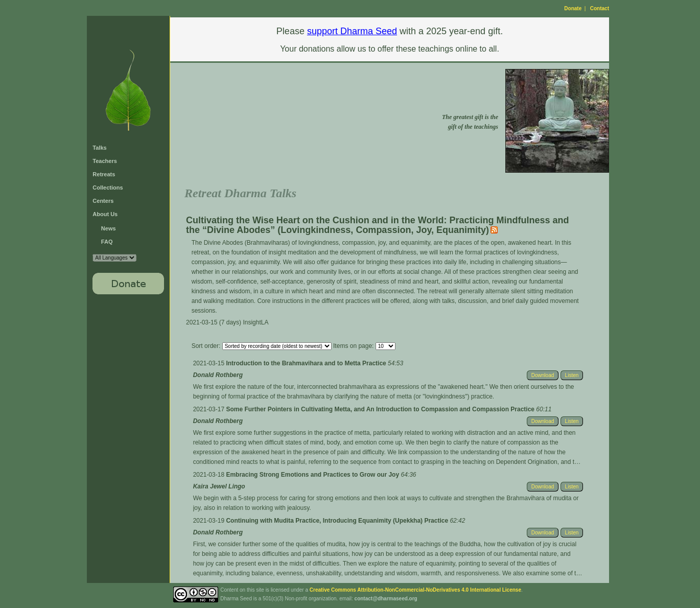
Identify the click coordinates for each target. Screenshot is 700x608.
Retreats (104, 174)
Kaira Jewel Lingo (219, 486)
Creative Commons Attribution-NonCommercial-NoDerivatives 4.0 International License (415, 590)
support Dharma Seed (352, 31)
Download (543, 375)
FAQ (107, 242)
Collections (108, 188)
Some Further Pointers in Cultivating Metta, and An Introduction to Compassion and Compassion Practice (381, 409)
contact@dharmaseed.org (386, 599)
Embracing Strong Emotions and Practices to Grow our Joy (313, 475)
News (109, 228)
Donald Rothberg (218, 375)
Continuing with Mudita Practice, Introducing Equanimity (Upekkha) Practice (338, 521)
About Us (105, 214)
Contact (600, 8)
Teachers (105, 161)
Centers (103, 201)
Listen (572, 375)
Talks (99, 148)
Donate (573, 8)
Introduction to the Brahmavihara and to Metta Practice (307, 363)
